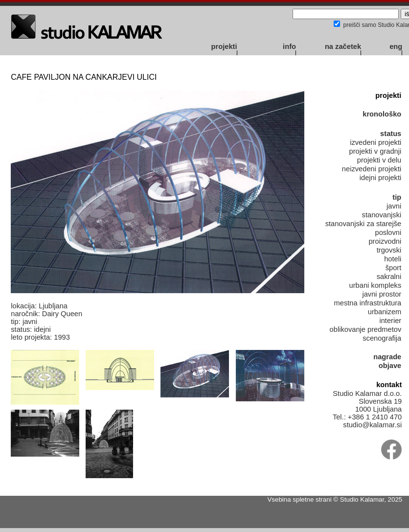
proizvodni (385, 241)
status (391, 134)
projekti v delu (379, 160)
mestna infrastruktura (368, 303)
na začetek (343, 46)
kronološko (382, 114)
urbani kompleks (375, 285)
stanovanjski (382, 215)
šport (394, 268)
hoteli (393, 259)
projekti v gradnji (375, 151)
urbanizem (385, 312)
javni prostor (382, 294)
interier (390, 321)
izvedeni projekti (375, 142)
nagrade (387, 357)
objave (390, 366)
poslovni (388, 232)
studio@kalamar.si (372, 425)
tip (397, 197)
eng (396, 46)
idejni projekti (381, 178)
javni (394, 206)
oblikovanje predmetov (366, 329)
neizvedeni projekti (372, 169)
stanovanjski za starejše (364, 224)
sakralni (389, 277)
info (289, 46)
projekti (224, 46)
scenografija (382, 338)
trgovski (389, 250)
